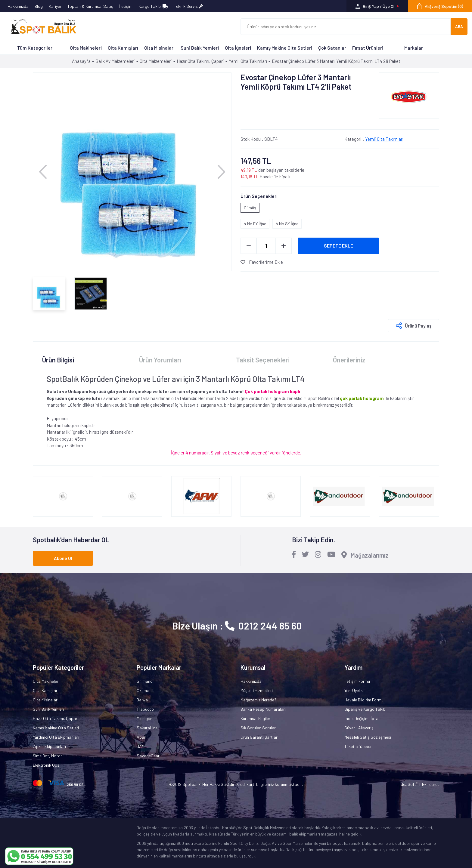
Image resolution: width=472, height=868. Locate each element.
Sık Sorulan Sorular (258, 728)
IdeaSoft (409, 784)
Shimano (145, 681)
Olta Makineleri (86, 48)
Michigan (144, 718)
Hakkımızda (18, 6)
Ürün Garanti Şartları (259, 737)
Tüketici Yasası (358, 746)
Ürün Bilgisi (58, 360)
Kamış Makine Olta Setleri (285, 48)
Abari (142, 737)
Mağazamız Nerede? (258, 700)
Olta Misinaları (159, 48)
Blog (39, 6)
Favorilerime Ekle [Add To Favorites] (262, 262)
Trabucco (145, 709)
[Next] (221, 172)
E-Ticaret (431, 784)
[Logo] (41, 27)
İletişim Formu (357, 681)
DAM (141, 746)
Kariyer (55, 6)
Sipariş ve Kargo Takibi (365, 709)
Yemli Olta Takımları (384, 139)
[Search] (346, 27)
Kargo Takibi (153, 6)
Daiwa (142, 700)
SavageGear (148, 756)
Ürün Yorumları (160, 360)
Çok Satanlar (332, 48)
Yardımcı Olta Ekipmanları (56, 737)
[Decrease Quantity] (249, 246)
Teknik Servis (188, 6)
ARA (459, 26)
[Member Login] (377, 6)
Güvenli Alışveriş (359, 728)
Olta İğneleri (238, 48)
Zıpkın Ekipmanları (49, 746)
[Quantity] (266, 246)
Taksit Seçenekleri (263, 360)
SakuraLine (147, 728)
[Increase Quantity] (284, 246)
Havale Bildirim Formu (364, 700)
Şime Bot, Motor (47, 756)
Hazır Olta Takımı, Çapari (56, 718)
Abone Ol (63, 558)
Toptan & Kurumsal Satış (90, 6)
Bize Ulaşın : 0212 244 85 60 (237, 626)
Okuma (143, 690)
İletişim (126, 6)
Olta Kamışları (123, 48)
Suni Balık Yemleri (200, 48)
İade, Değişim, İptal (362, 718)
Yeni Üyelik (354, 690)
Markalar (414, 48)
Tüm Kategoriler (35, 48)
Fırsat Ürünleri (368, 48)
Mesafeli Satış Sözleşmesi (368, 737)
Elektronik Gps (46, 765)
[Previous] (43, 172)
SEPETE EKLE (338, 246)
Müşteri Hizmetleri (257, 690)
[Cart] (440, 6)
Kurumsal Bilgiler (255, 718)
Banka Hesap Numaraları (263, 709)
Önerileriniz (349, 360)
